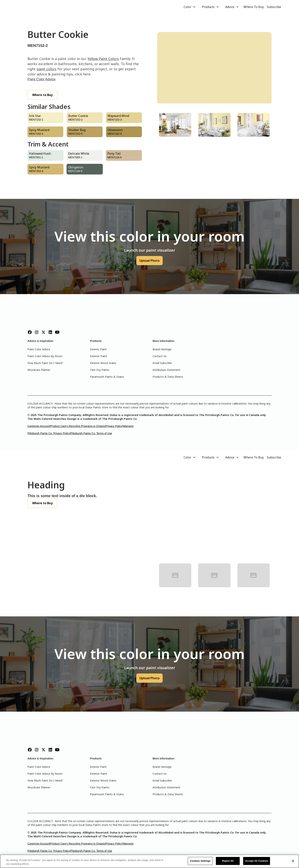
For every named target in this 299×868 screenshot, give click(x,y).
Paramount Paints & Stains (107, 377)
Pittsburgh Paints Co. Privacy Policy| (49, 433)
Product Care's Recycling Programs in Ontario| (78, 426)
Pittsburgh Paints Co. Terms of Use (91, 433)
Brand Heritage (162, 349)
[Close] (293, 861)
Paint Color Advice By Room (45, 356)
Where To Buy (254, 7)
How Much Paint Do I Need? (45, 363)
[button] (190, 7)
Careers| (33, 426)
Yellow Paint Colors (103, 59)
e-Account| (44, 426)
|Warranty (128, 426)
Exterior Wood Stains (103, 363)
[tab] (175, 125)
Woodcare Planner (39, 370)
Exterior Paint (98, 356)
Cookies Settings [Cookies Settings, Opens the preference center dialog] (200, 861)
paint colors (47, 69)
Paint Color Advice (41, 79)
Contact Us (160, 356)
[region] (149, 861)
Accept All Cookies (257, 861)
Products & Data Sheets (168, 377)
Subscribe (274, 7)
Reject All (228, 861)
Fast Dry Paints (100, 370)
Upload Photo (149, 261)
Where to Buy (42, 95)
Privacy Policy (114, 426)
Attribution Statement (166, 370)
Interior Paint (98, 349)
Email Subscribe (162, 363)
